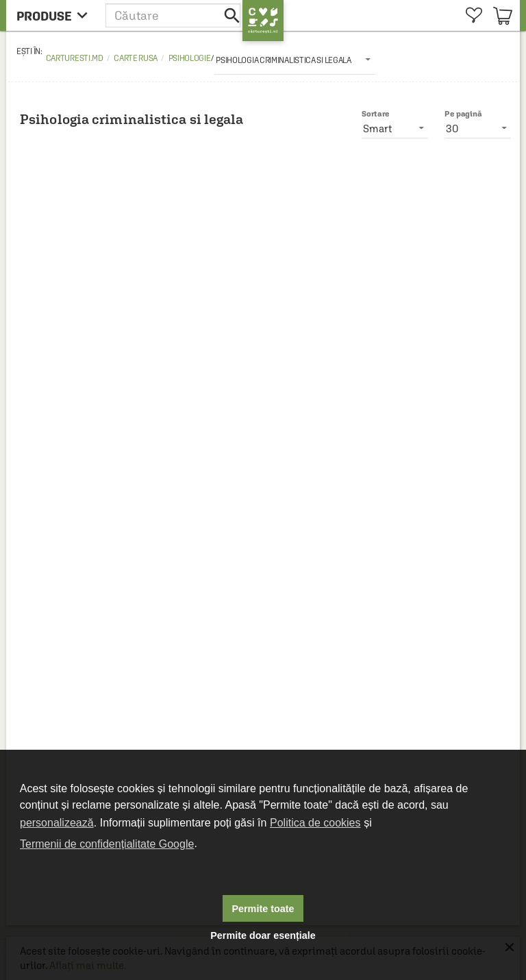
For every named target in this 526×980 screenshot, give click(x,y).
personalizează (57, 823)
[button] (174, 15)
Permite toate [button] (263, 909)
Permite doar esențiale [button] (263, 935)
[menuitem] (474, 15)
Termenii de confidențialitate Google (107, 844)
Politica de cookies (315, 823)
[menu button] (56, 15)
